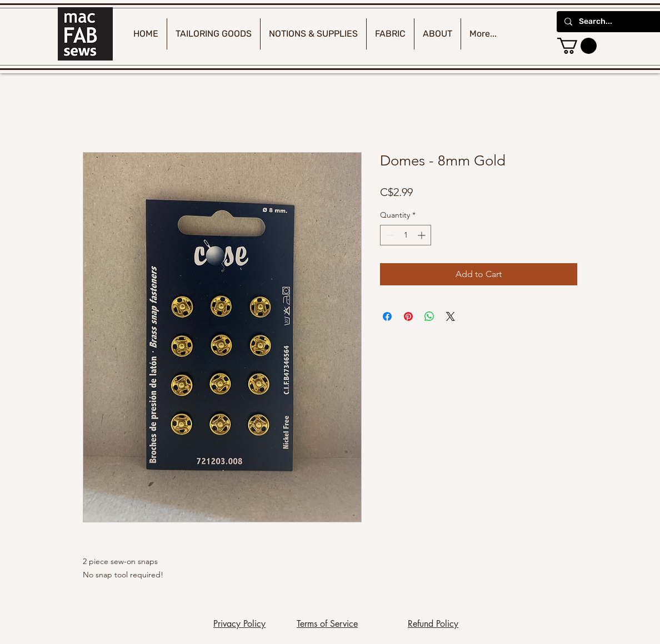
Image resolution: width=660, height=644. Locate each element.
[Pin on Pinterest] (408, 316)
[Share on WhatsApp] (429, 316)
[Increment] (422, 235)
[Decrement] (389, 235)
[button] (577, 46)
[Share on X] (451, 316)
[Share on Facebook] (387, 316)
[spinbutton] (406, 235)
